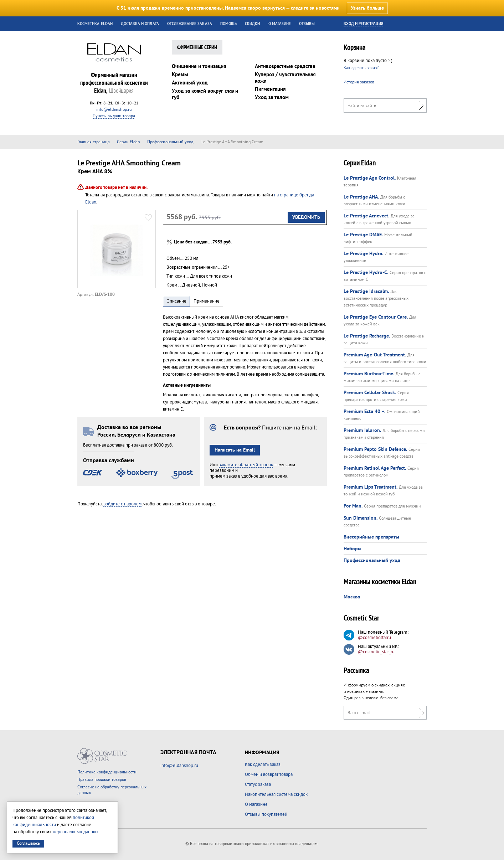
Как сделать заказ (263, 764)
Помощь (228, 24)
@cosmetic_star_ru (376, 652)
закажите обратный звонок (246, 465)
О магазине (280, 24)
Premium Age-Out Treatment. (375, 355)
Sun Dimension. (361, 518)
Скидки (252, 24)
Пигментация (270, 89)
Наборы (353, 549)
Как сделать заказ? (361, 68)
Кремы (180, 75)
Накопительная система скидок (276, 794)
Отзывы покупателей (266, 814)
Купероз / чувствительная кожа (285, 78)
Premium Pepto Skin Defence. (375, 449)
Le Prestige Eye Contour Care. (376, 317)
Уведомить (306, 217)
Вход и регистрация (363, 24)
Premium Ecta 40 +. (364, 412)
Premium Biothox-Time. (369, 374)
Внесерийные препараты (371, 537)
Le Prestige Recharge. (367, 336)
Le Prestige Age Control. (370, 178)
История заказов (359, 82)
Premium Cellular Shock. (370, 393)
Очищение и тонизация (199, 66)
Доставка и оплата (140, 24)
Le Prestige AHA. (361, 197)
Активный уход (190, 83)
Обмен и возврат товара (269, 774)
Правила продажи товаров (102, 780)
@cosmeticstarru (374, 638)
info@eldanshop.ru (114, 110)
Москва (352, 597)
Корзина (355, 48)
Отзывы (307, 24)
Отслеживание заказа (190, 24)
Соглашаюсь (28, 843)
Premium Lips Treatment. (371, 487)
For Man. (353, 506)
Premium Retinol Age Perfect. (375, 468)
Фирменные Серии (197, 48)
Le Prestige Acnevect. (366, 216)
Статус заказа (258, 784)
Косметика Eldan (95, 24)
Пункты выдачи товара (114, 116)
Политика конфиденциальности (107, 772)
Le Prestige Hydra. (363, 254)
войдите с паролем (122, 504)
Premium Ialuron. (362, 431)
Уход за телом (272, 97)
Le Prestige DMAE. (363, 235)
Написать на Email (235, 450)
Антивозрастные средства (285, 66)
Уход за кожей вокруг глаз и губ (205, 94)
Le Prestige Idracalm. (366, 292)
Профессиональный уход (372, 561)
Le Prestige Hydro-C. (366, 273)
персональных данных (76, 832)
